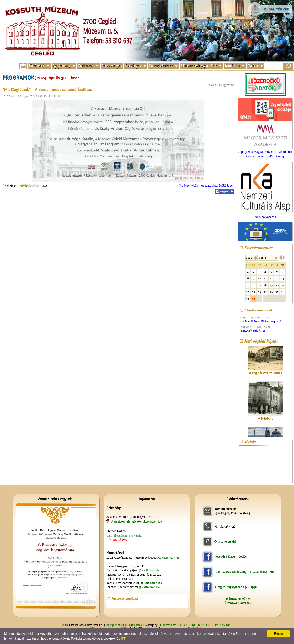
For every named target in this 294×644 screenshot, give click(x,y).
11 (265, 278)
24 (260, 292)
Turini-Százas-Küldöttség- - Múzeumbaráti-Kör (244, 572)
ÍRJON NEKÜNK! (187, 625)
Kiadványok (133, 66)
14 (283, 278)
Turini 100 (232, 66)
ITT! (124, 638)
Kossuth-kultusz (161, 66)
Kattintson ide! (171, 558)
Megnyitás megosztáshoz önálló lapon (209, 186)
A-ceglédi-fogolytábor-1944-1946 (236, 587)
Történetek (37, 66)
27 (277, 292)
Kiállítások (86, 66)
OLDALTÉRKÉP (206, 625)
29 (248, 299)
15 (248, 285)
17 (260, 285)
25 (265, 292)
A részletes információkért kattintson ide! (137, 522)
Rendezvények (112, 66)
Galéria (253, 66)
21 (283, 285)
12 (271, 278)
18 (265, 285)
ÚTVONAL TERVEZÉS (238, 603)
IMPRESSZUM (223, 625)
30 (254, 299)
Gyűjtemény (61, 66)
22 (248, 292)
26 (271, 292)
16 (254, 285)
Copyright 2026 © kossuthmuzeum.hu (126, 625)
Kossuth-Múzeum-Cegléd (230, 557)
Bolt (213, 66)
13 (277, 278)
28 (283, 292)
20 (277, 285)
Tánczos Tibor (169, 625)
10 (259, 278)
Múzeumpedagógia (194, 66)
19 (271, 285)
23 (254, 292)
